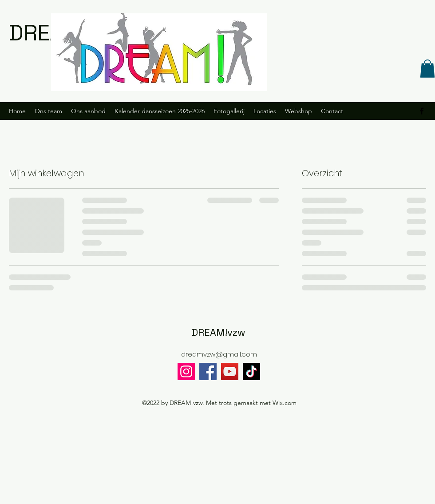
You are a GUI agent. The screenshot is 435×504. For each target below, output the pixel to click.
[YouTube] (230, 371)
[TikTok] (251, 371)
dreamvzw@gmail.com (219, 354)
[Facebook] (208, 371)
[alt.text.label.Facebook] (422, 111)
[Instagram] (186, 371)
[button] (427, 69)
